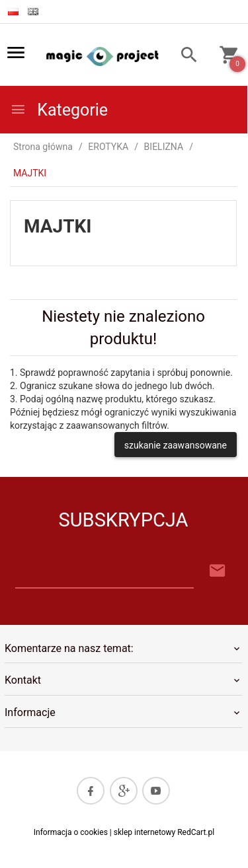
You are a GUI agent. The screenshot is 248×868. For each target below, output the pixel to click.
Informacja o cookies (71, 832)
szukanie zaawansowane (176, 445)
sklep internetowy (145, 832)
